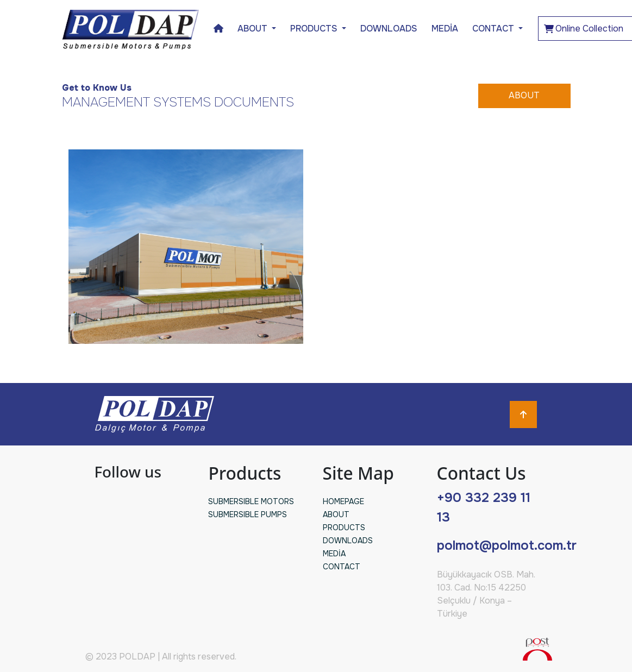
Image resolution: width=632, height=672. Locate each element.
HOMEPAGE (343, 501)
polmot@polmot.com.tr (507, 545)
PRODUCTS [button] (315, 29)
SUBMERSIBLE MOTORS (251, 501)
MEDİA (445, 29)
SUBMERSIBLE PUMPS (248, 514)
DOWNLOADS (389, 29)
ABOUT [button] (254, 29)
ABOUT (524, 95)
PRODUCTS (344, 527)
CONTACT (494, 29)
